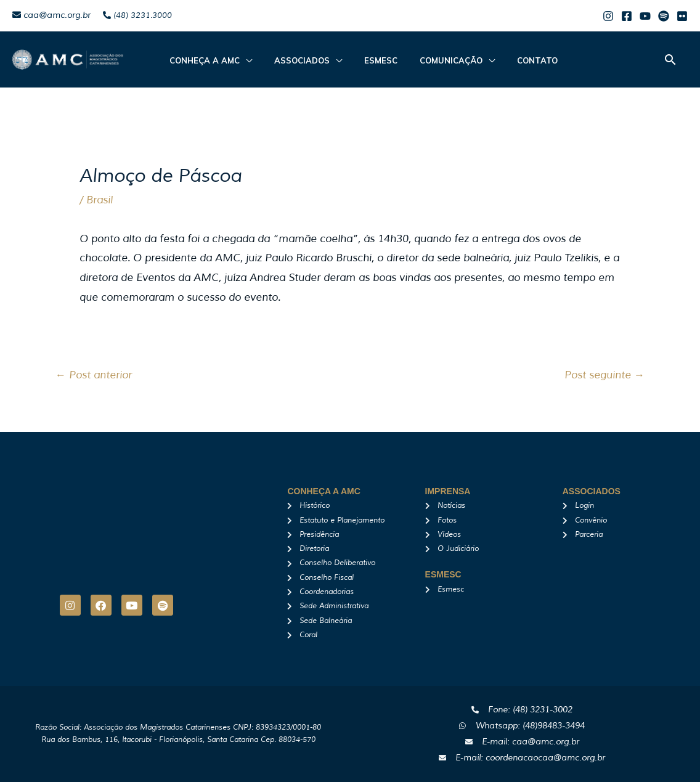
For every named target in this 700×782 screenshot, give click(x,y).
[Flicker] (682, 16)
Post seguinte (604, 375)
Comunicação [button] (430, 60)
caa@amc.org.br (51, 15)
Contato (509, 60)
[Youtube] (645, 16)
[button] (670, 59)
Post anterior (94, 375)
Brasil (100, 200)
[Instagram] (608, 16)
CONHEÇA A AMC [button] (206, 60)
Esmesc (367, 60)
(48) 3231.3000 (137, 15)
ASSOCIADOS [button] (296, 60)
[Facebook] (627, 16)
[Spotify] (664, 16)
